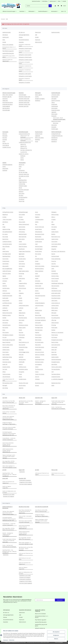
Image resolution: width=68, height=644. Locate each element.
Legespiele (54, 112)
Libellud (21, 303)
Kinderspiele (54, 104)
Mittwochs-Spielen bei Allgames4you (7, 60)
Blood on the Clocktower (8, 45)
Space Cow (54, 352)
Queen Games (38, 337)
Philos (4, 330)
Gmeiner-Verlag (55, 276)
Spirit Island (22, 193)
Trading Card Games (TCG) (25, 142)
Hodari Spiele (38, 286)
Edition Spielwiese (39, 271)
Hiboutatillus (22, 286)
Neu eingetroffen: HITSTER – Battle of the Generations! (9, 462)
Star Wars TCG (6, 143)
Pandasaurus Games (23, 325)
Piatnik (20, 330)
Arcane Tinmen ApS (40, 227)
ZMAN (53, 385)
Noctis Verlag (5, 320)
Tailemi (37, 367)
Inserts (4, 166)
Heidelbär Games (39, 283)
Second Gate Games (40, 347)
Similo (4, 141)
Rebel (20, 340)
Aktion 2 (53, 217)
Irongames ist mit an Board (25, 482)
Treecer (37, 372)
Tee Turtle (5, 369)
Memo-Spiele (54, 114)
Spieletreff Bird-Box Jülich (8, 53)
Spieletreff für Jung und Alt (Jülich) (8, 57)
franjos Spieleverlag (56, 259)
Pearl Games (5, 328)
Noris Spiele (22, 320)
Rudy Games (38, 345)
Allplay (53, 224)
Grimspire (5, 281)
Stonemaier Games (7, 362)
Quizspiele (54, 127)
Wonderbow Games (39, 383)
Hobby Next (5, 100)
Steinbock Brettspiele (56, 359)
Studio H (21, 364)
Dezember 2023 (22, 478)
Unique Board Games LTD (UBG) (8, 380)
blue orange (5, 237)
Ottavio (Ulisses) (55, 323)
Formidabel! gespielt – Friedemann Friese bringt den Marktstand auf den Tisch (9, 433)
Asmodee (54, 229)
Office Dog (54, 320)
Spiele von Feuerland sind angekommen (8, 482)
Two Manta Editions (56, 374)
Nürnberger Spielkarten (40, 320)
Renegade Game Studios (57, 340)
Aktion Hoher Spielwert (8, 95)
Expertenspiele (55, 97)
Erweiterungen (55, 129)
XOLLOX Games (22, 385)
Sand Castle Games (56, 345)
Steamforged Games (40, 359)
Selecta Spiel (54, 347)
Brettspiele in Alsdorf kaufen (25, 48)
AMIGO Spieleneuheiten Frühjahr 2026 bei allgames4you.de (8, 450)
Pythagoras (54, 212)
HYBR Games (54, 288)
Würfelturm (54, 141)
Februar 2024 (54, 470)
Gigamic (4, 276)
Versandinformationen (24, 40)
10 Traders (21, 219)
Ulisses (20, 377)
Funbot (37, 261)
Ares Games (54, 227)
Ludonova (21, 308)
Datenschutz (12, 640)
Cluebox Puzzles (39, 134)
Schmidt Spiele (6, 347)
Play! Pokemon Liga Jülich (8, 51)
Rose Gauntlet (22, 345)
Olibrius (21, 323)
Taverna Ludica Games (57, 367)
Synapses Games (6, 367)
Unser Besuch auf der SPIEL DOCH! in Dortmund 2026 (9, 402)
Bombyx (21, 269)
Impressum (6, 640)
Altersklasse (45, 1)
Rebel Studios (38, 340)
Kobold (20, 298)
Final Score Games (7, 273)
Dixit (20, 178)
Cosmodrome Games (7, 244)
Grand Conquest (55, 278)
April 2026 (5, 398)
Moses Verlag (38, 315)
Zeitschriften (5, 168)
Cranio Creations (23, 244)
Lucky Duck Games (39, 305)
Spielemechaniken (36, 1)
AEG (52, 222)
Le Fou (37, 300)
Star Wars (21, 195)
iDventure (5, 291)
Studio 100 (5, 364)
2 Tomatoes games (39, 219)
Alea (36, 224)
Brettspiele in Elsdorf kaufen (25, 57)
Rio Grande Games (39, 342)
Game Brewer (6, 264)
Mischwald (5, 136)
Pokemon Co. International (57, 332)
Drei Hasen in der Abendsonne (58, 251)
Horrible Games (6, 288)
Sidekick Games (6, 350)
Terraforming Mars (23, 197)
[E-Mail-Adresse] (45, 600)
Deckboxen (23, 156)
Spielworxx (38, 357)
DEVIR (4, 249)
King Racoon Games (56, 296)
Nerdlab (4, 318)
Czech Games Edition (56, 244)
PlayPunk (37, 332)
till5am (4, 372)
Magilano (37, 217)
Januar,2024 (5, 478)
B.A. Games (5, 234)
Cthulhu (37, 97)
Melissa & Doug (55, 215)
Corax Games (54, 242)
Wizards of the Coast (23, 383)
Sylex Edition (54, 364)
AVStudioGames (39, 232)
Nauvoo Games (55, 315)
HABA (20, 281)
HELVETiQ (5, 286)
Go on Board (5, 278)
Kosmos (21, 300)
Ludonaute (5, 308)
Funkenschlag (22, 184)
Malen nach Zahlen (39, 138)
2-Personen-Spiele (56, 95)
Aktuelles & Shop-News (24, 507)
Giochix (20, 276)
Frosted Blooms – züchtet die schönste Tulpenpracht (9, 439)
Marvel (20, 188)
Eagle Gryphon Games (24, 271)
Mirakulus (37, 313)
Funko (36, 273)
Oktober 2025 (22, 398)
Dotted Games (6, 251)
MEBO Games (54, 310)
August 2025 (54, 398)
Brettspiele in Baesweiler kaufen (24, 52)
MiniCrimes (56, 123)
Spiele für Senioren (56, 100)
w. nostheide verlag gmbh (57, 379)
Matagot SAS (5, 310)
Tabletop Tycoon (23, 367)
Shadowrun (38, 100)
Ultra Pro (37, 377)
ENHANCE (54, 271)
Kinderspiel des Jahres (8, 104)
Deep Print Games (23, 246)
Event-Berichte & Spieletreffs (42, 507)
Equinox (53, 254)
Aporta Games (22, 227)
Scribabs (4, 217)
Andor (20, 166)
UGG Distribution (6, 377)
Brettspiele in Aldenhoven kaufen (25, 45)
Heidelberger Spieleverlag (57, 283)
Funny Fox (54, 261)
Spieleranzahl (53, 1)
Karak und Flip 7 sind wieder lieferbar (9, 413)
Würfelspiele (54, 140)
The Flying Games (39, 369)
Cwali (36, 244)
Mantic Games (55, 308)
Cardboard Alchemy (7, 242)
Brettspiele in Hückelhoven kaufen (25, 71)
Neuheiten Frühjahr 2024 (24, 104)
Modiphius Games (7, 315)
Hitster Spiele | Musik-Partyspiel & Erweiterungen (59, 119)
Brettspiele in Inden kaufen (25, 74)
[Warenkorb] (63, 6)
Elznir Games (38, 254)
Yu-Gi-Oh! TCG (24, 152)
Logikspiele (38, 136)
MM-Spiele (54, 313)
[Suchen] (37, 6)
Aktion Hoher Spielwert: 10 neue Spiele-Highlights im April (9, 467)
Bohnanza (5, 134)
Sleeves (22, 160)
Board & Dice (5, 239)
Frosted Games (6, 261)
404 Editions (5, 222)
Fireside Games (22, 259)
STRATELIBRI (22, 362)
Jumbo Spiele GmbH (56, 293)
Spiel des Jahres (6, 108)
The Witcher (22, 199)
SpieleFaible (54, 355)
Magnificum (5, 215)
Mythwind (21, 192)
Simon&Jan (21, 350)
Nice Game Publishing (40, 318)
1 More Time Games (7, 219)
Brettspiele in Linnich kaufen (25, 76)
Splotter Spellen (55, 357)
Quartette (5, 140)
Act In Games (22, 266)
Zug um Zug (22, 201)
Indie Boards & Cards (56, 291)
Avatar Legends (39, 95)
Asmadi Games (38, 229)
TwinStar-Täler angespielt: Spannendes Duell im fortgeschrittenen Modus (8, 418)
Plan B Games (6, 332)
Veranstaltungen (6, 110)
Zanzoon (37, 385)
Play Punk (21, 332)
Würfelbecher (55, 138)
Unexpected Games (56, 377)
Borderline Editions (39, 269)
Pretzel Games (55, 335)
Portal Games (22, 335)
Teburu (53, 102)
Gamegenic (38, 264)
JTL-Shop (61, 642)
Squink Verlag (6, 359)
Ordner (22, 158)
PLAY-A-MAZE (22, 215)
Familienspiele (55, 106)
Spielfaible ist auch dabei (9, 494)
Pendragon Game (39, 328)
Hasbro (4, 283)
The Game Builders (56, 369)
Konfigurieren (56, 635)
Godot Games (22, 278)
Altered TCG (23, 144)
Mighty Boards (22, 313)
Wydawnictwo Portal (56, 383)
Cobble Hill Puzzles (7, 271)
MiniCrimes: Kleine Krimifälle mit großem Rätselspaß (9, 428)
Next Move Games (23, 318)
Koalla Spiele (5, 298)
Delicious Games (39, 246)
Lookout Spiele (6, 305)
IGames (37, 291)
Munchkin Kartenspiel (24, 190)
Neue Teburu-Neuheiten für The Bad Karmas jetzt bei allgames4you (9, 407)
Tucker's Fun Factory (40, 374)
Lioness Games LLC (56, 303)
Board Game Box (23, 237)
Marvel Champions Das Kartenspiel (26, 140)
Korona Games (6, 300)
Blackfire (53, 234)
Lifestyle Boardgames (40, 303)
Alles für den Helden (40, 266)
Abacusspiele (5, 266)
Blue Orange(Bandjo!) (7, 269)
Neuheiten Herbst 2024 (24, 102)
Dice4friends (22, 249)
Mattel (20, 310)
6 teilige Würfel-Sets (56, 134)
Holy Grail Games (55, 286)
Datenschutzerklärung (26, 600)
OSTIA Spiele (38, 323)
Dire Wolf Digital (39, 249)
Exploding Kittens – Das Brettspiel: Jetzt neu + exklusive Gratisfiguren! (9, 475)
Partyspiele (54, 116)
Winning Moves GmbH (7, 383)
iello (20, 291)
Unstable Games (23, 379)
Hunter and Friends (39, 288)
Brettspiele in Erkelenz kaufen (26, 60)
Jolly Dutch (37, 293)
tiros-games (21, 372)
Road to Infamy (55, 342)
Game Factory (22, 264)
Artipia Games (22, 229)
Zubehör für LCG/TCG (24, 154)
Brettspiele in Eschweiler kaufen (24, 63)
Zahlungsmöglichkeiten (24, 35)
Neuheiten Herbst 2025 (24, 99)
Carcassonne (22, 170)
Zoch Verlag (5, 388)
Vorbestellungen (23, 95)
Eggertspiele (22, 254)
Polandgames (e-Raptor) (8, 335)
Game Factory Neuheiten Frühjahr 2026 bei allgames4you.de (8, 444)
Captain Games (55, 239)
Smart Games (6, 352)
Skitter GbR (54, 350)
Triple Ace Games (6, 374)
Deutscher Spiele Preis (24, 174)
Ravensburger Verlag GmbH (9, 340)
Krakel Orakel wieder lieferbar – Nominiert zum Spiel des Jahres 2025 (58, 402)
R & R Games (54, 337)
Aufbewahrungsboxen (7, 165)
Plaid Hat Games (39, 330)
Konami (37, 298)
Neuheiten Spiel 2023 (24, 106)
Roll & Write (54, 125)
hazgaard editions (23, 283)
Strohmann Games (39, 362)
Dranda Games (38, 251)
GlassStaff (37, 276)
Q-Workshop (22, 337)
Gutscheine (5, 99)
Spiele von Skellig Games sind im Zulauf (9, 492)
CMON (20, 242)
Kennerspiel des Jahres (8, 102)
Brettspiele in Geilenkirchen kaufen (25, 67)
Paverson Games (39, 325)
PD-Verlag (54, 325)
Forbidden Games (39, 259)
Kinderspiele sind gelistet (25, 480)
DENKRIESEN (54, 246)
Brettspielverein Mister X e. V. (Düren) (9, 48)
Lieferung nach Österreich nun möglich (42, 474)
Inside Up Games (6, 293)
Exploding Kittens (23, 180)
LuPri (36, 308)
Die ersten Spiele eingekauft (26, 484)
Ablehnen (56, 639)
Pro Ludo (4, 337)
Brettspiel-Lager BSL (7, 97)
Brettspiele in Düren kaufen (25, 55)
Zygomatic (21, 388)
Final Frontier (5, 259)
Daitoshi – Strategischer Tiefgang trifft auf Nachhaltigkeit (40, 402)
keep (20, 296)
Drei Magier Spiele (7, 254)
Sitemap (21, 37)
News (59, 1)
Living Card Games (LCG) (24, 134)
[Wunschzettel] (58, 6)
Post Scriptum (38, 335)
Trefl (52, 372)
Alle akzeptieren (56, 632)
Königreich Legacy (23, 186)
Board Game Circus (56, 237)
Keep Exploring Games (40, 296)
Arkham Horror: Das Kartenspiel (25, 136)
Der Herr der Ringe (23, 172)
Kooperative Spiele (56, 110)
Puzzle (37, 141)
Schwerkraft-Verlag (23, 347)
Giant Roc (54, 264)
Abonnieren (60, 600)
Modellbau (38, 140)
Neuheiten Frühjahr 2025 (24, 100)
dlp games (54, 249)
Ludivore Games (55, 305)
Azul (20, 168)
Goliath (37, 278)
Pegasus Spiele (22, 328)
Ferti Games (22, 256)
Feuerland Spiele (55, 256)
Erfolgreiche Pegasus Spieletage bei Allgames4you (9, 423)
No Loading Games (56, 318)
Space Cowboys (6, 355)
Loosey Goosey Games (24, 305)
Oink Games (5, 323)
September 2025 (39, 398)
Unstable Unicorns (7, 147)
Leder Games (54, 300)
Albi (3, 224)
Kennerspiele (54, 108)
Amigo (4, 227)
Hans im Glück (55, 281)
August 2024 (22, 470)
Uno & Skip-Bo (6, 145)
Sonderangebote (6, 106)
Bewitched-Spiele (23, 234)
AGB (36, 35)
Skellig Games (38, 350)
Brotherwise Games (39, 239)
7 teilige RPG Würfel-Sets (57, 136)
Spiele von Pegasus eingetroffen (7, 487)
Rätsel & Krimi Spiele (56, 121)
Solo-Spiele (54, 99)
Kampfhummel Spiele (7, 296)
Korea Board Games (56, 298)
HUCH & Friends (22, 288)
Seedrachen (22, 472)
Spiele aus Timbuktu (40, 355)
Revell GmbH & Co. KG (24, 342)
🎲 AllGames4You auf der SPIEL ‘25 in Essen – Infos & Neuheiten (26, 402)
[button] (55, 6)
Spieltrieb (21, 357)
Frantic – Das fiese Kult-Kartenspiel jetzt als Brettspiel (58, 408)
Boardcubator (38, 237)
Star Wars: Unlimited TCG (26, 150)
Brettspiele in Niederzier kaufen (24, 79)
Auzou (37, 212)
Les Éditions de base (7, 303)
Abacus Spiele (22, 222)
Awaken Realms (55, 232)
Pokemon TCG (24, 146)
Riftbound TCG (24, 148)
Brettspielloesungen (23, 212)
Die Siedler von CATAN (24, 176)
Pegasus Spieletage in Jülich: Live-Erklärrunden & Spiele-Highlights (9, 457)
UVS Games (38, 215)
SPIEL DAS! (21, 355)
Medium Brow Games (7, 313)
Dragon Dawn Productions (25, 251)
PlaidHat (53, 330)
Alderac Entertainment (24, 224)
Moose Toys (21, 315)
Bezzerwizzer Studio (40, 234)
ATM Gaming (22, 232)
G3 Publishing (55, 273)
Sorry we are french (40, 352)
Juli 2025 (4, 470)
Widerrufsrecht (39, 42)
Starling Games (22, 359)
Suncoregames (38, 364)
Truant (20, 374)
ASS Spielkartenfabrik (7, 232)
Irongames (21, 293)
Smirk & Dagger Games (24, 352)
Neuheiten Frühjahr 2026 (24, 97)
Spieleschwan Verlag (7, 357)
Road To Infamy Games (8, 345)
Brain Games (22, 239)
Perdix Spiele (54, 328)
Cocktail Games (39, 242)
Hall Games (38, 281)
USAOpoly (37, 379)
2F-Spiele (53, 219)
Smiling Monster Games (8, 212)
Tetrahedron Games (23, 369)
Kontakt (64, 1)
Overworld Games (7, 325)
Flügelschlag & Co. (23, 182)
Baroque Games (55, 266)
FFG (36, 256)
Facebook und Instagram (9, 496)
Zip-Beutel (5, 170)
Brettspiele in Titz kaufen (24, 82)
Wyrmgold (5, 385)
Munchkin (5, 138)
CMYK (53, 269)
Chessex (21, 217)
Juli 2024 (37, 470)
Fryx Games (21, 261)
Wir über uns (22, 32)
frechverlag (21, 273)
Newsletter (21, 42)
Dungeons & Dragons (40, 99)
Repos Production (6, 342)
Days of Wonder (6, 246)
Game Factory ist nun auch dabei (57, 474)
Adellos (37, 222)
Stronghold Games (56, 362)
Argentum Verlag (6, 229)
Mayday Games (39, 310)
